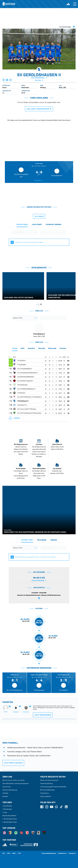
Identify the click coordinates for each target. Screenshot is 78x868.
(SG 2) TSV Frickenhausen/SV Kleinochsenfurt (29, 413)
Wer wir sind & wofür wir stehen (14, 780)
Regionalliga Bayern (9, 816)
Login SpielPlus (46, 796)
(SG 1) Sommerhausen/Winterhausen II (28, 373)
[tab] (22, 225)
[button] (4, 80)
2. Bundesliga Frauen (10, 822)
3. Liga (5, 812)
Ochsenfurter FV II (22, 405)
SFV (4, 853)
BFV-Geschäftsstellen (48, 790)
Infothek (5, 793)
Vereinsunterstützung (10, 790)
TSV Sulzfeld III (21, 361)
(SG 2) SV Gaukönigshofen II (25, 369)
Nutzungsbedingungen (49, 853)
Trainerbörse (44, 793)
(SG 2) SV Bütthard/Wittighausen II (26, 389)
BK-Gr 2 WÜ (62, 87)
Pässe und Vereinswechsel (49, 780)
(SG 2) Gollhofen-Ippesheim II (25, 381)
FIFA (19, 853)
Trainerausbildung (47, 783)
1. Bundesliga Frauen (10, 819)
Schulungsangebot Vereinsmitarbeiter (53, 787)
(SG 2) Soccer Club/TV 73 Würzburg (27, 409)
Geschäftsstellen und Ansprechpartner (16, 783)
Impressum (72, 853)
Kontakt (5, 796)
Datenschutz (62, 853)
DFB (9, 853)
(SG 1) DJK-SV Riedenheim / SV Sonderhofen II (30, 397)
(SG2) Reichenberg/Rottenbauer (26, 377)
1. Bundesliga (7, 806)
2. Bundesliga (7, 809)
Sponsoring (6, 787)
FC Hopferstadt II (22, 365)
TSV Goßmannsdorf (22, 385)
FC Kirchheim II (21, 393)
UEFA (14, 853)
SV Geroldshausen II (23, 401)
